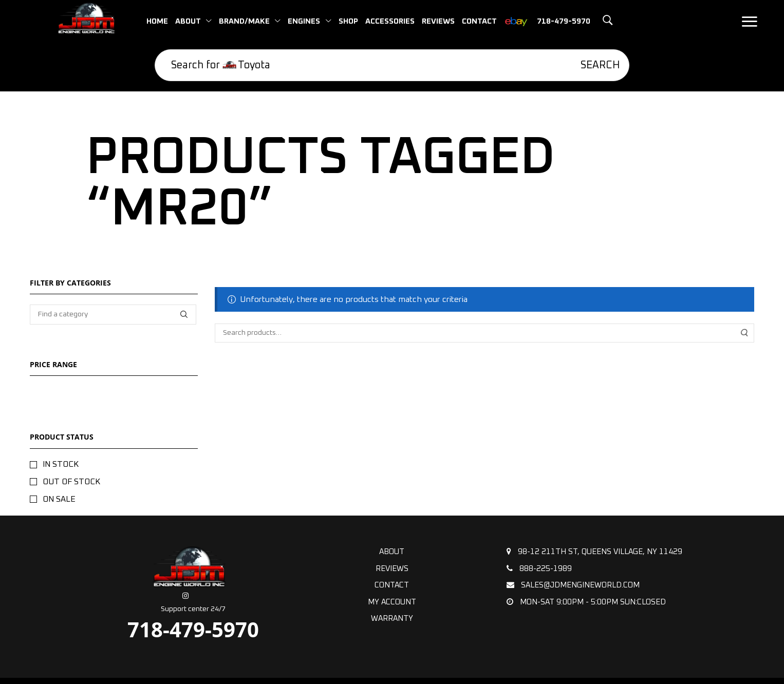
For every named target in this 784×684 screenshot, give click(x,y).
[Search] (593, 65)
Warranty (392, 619)
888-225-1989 (539, 568)
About (392, 552)
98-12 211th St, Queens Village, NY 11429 (594, 552)
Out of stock (71, 482)
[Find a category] (184, 315)
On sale (59, 499)
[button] (594, 21)
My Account (392, 602)
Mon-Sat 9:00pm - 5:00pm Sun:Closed (586, 602)
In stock (61, 464)
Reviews (392, 569)
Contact (392, 585)
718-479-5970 (193, 629)
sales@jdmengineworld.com (573, 585)
